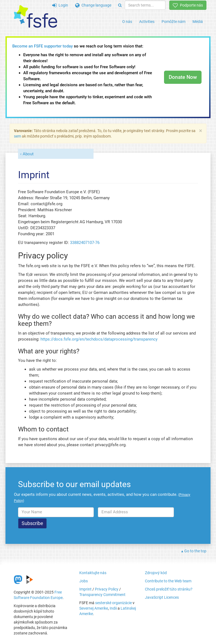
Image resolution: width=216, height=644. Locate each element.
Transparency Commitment (102, 595)
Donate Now (183, 77)
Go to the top (195, 551)
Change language (93, 5)
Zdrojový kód (156, 573)
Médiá (198, 22)
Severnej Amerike (94, 608)
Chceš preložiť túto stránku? (169, 589)
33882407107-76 (85, 243)
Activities (147, 22)
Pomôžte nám (173, 22)
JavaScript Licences (162, 597)
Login (60, 5)
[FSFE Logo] (36, 17)
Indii (113, 608)
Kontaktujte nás (93, 573)
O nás (127, 22)
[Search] (120, 5)
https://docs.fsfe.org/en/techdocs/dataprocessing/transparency (99, 339)
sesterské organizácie (113, 603)
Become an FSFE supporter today (43, 46)
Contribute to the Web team (168, 581)
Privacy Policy (107, 589)
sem (17, 136)
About (28, 154)
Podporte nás (188, 5)
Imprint (85, 589)
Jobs (84, 581)
